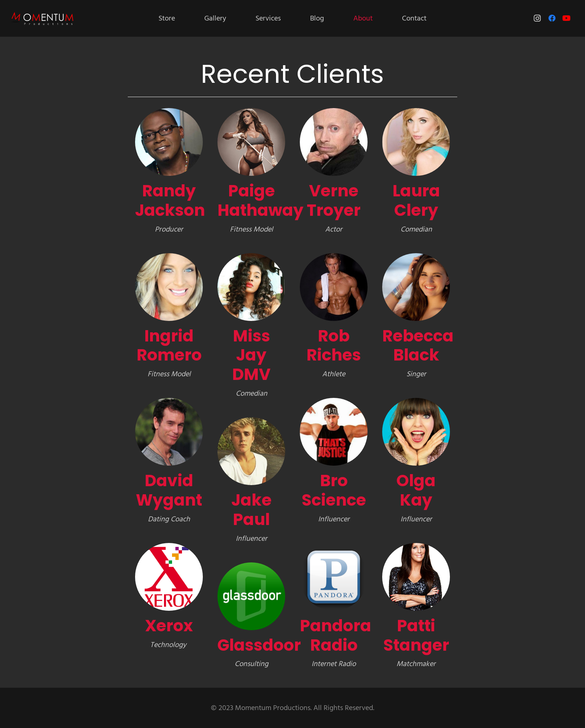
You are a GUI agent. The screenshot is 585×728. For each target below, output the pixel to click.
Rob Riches (334, 345)
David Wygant (169, 490)
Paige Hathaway (260, 200)
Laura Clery (416, 200)
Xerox (169, 626)
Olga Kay (416, 490)
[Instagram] (537, 18)
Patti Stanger (416, 635)
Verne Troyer (334, 200)
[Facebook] (552, 18)
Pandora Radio (336, 635)
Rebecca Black (418, 345)
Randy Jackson (170, 200)
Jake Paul (251, 510)
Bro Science (334, 490)
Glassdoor (259, 645)
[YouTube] (567, 18)
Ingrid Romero (169, 345)
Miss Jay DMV (251, 355)
